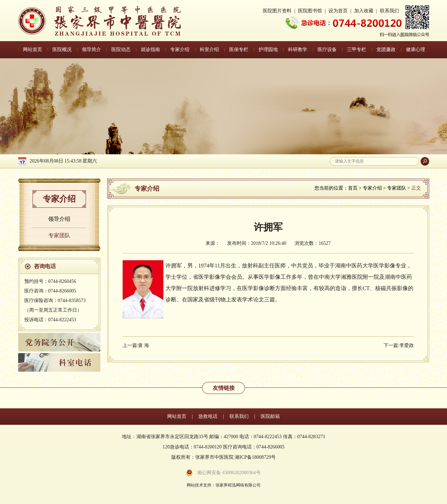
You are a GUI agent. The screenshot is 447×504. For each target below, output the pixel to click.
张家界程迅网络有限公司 (238, 485)
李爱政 (407, 345)
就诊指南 (150, 50)
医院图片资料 (277, 11)
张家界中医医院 (100, 21)
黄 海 (144, 345)
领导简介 (91, 50)
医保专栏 (239, 50)
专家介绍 (180, 50)
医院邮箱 (270, 416)
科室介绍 (209, 50)
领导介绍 (59, 219)
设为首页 (338, 11)
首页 (353, 188)
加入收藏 (364, 11)
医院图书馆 (310, 11)
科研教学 (298, 50)
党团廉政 (386, 50)
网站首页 (33, 50)
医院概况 (62, 50)
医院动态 (121, 50)
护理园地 (268, 50)
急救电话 (208, 416)
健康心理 (415, 50)
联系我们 (389, 11)
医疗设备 (327, 50)
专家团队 (59, 235)
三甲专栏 (357, 50)
